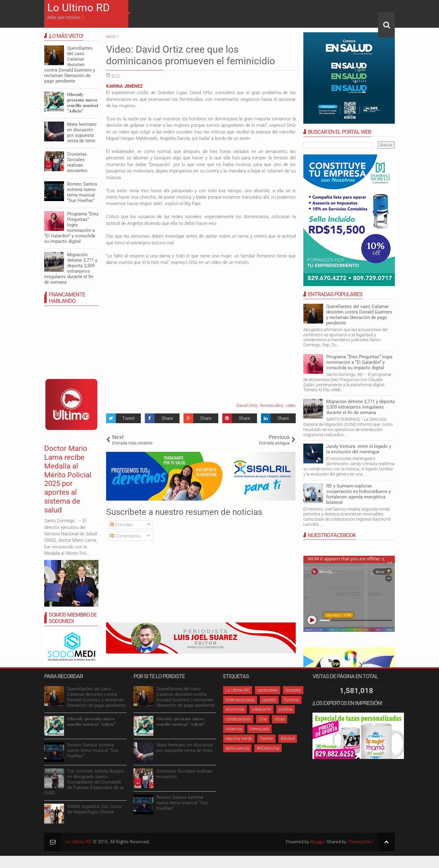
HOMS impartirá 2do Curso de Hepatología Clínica (95, 809)
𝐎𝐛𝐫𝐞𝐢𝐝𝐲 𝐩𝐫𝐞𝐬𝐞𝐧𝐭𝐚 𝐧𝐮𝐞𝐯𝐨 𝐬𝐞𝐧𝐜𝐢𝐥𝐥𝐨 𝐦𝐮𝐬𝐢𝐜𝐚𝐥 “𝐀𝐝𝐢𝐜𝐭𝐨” (83, 103)
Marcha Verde (239, 739)
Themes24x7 (360, 842)
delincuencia (237, 748)
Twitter (266, 739)
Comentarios (125, 536)
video (291, 406)
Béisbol (288, 739)
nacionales (268, 690)
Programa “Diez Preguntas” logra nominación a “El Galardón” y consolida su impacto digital (359, 362)
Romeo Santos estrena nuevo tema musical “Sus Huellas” (82, 192)
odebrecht (261, 709)
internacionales (240, 700)
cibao (280, 719)
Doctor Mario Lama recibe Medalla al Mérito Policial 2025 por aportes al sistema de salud (68, 479)
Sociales (293, 690)
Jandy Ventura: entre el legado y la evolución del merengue (359, 449)
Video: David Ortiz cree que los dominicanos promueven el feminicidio (191, 55)
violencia (234, 729)
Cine (263, 719)
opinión (269, 700)
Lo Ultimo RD (79, 8)
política (286, 709)
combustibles (238, 719)
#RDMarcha (268, 748)
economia (235, 709)
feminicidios (271, 406)
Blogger (318, 842)
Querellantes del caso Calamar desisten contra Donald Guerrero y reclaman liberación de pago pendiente (359, 315)
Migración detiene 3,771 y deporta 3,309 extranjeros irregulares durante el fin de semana (360, 407)
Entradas (121, 525)
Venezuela (259, 729)
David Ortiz (247, 406)
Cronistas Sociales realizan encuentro (77, 162)
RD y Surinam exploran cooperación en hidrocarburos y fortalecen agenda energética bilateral (359, 494)
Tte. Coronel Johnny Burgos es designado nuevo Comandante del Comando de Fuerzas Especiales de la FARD (84, 782)
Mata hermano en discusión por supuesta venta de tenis (82, 133)
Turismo (291, 700)
